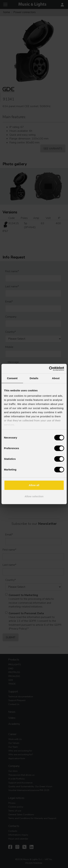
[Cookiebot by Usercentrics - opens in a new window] (49, 369)
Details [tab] (34, 378)
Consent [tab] (12, 378)
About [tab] (56, 378)
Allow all (34, 485)
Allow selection (34, 496)
